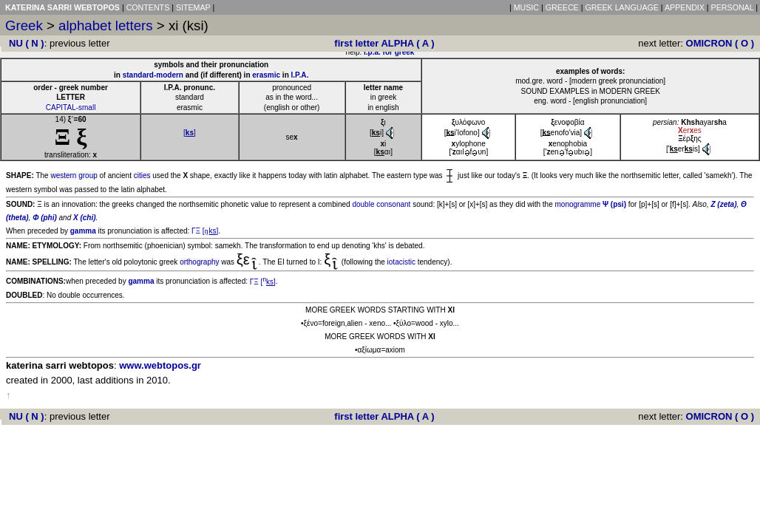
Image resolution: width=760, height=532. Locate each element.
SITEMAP (193, 7)
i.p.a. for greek (389, 52)
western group (74, 175)
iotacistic (401, 262)
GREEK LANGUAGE (622, 7)
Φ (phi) (45, 218)
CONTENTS (148, 7)
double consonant (381, 204)
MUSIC (526, 7)
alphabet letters (106, 25)
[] (190, 133)
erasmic (266, 75)
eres (690, 130)
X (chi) (85, 218)
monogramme (578, 204)
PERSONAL (733, 7)
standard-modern (153, 75)
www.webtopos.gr (160, 365)
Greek (24, 25)
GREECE (562, 7)
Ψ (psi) (614, 204)
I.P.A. (300, 75)
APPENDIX (685, 7)
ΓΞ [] (205, 231)
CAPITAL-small (71, 108)
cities (142, 175)
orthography (199, 262)
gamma (83, 231)
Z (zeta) (723, 204)
